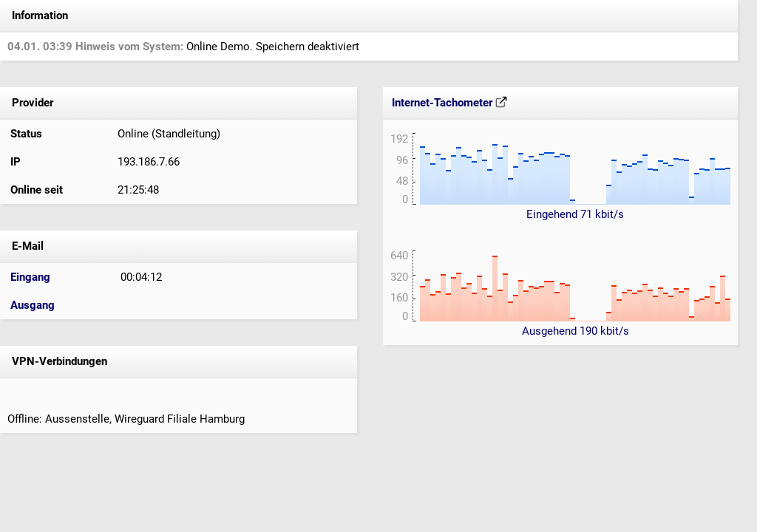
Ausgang (33, 305)
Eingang (30, 277)
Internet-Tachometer (449, 103)
